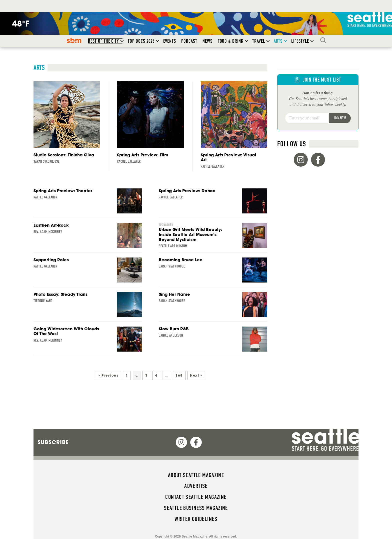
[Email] (307, 118)
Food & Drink (231, 41)
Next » (196, 375)
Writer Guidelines (196, 519)
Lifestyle (300, 41)
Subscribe (53, 442)
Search (324, 40)
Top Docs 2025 (141, 41)
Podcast (189, 41)
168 (179, 375)
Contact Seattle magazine (196, 497)
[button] (122, 41)
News (207, 41)
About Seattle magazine (196, 475)
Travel (259, 41)
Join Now (340, 118)
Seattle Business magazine (196, 508)
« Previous (108, 375)
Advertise (196, 486)
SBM (74, 40)
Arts (278, 41)
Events (170, 41)
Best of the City (103, 41)
